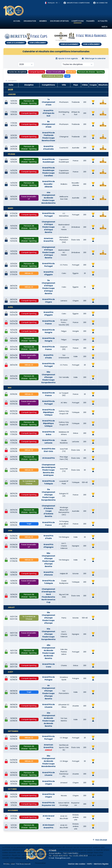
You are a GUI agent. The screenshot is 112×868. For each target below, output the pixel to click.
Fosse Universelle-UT (56, 72)
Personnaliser (40, 863)
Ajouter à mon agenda (67, 58)
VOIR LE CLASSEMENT (16, 43)
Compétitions (78, 21)
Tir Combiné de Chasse (52, 76)
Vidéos (104, 27)
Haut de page (100, 840)
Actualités (103, 21)
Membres (43, 21)
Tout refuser (25, 863)
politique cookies (21, 858)
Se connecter (100, 3)
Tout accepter (10, 863)
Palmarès (90, 21)
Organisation (30, 21)
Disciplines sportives (59, 21)
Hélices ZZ (71, 72)
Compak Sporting (37, 72)
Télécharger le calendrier (94, 58)
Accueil (17, 21)
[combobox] (52, 3)
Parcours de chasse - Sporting (91, 72)
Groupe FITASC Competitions (77, 3)
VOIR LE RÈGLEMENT (38, 43)
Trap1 (67, 76)
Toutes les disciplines (17, 72)
